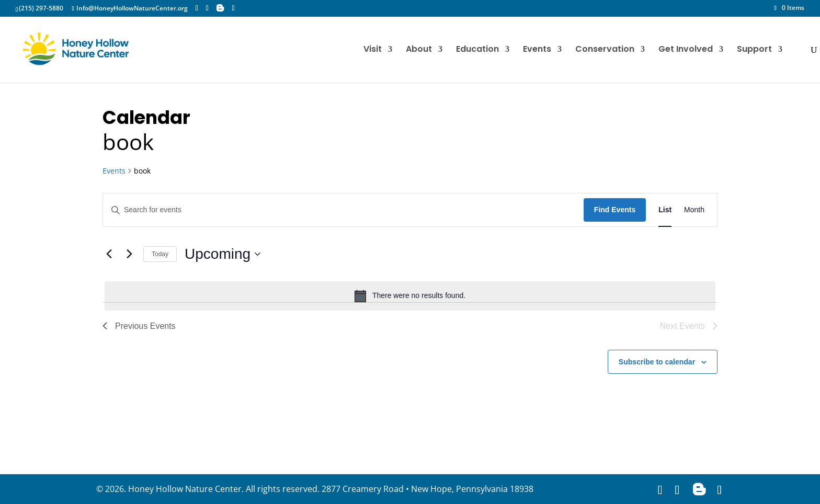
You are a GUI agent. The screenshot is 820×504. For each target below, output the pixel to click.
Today (160, 254)
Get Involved (686, 50)
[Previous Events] (109, 254)
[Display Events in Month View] (694, 210)
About (419, 50)
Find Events (615, 210)
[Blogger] (220, 8)
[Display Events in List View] (665, 210)
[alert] (410, 296)
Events (537, 50)
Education (477, 50)
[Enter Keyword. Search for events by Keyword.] (343, 210)
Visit (373, 50)
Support (754, 50)
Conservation (605, 50)
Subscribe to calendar (657, 362)
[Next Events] (129, 254)
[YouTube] (234, 8)
